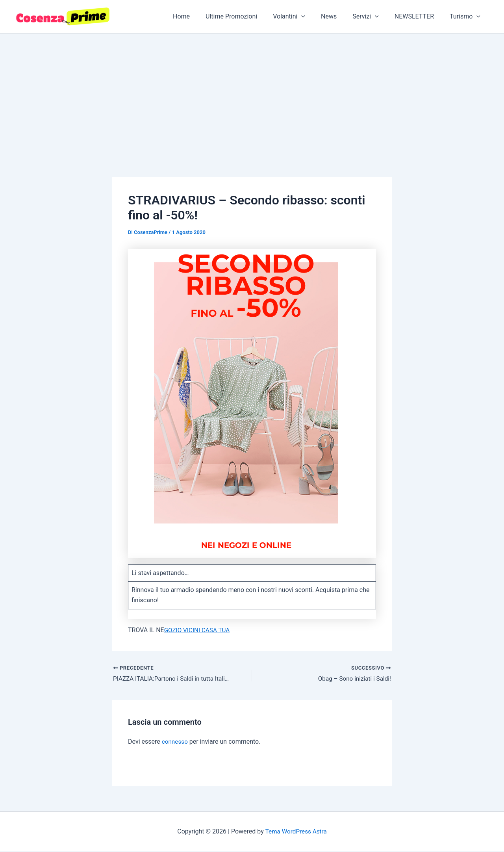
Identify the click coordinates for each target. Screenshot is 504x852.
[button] (315, 17)
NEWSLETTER (419, 16)
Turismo (467, 17)
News (340, 16)
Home (202, 16)
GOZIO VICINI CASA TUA (198, 630)
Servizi (373, 17)
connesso (175, 742)
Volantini (303, 17)
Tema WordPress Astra (296, 832)
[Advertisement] (252, 93)
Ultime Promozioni (249, 16)
